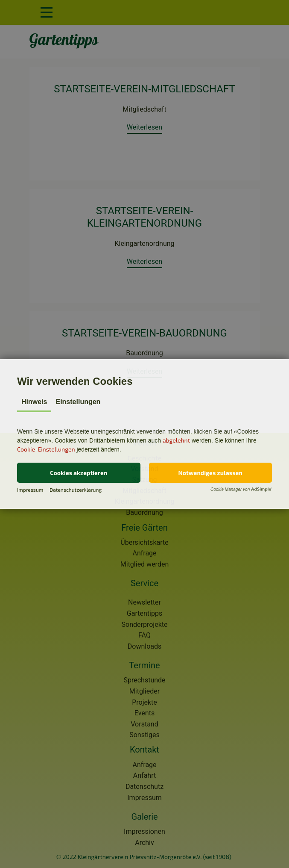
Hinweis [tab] (34, 402)
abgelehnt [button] (176, 440)
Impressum (30, 490)
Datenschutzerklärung (76, 490)
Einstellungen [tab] (78, 402)
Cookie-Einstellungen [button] (46, 449)
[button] (79, 473)
